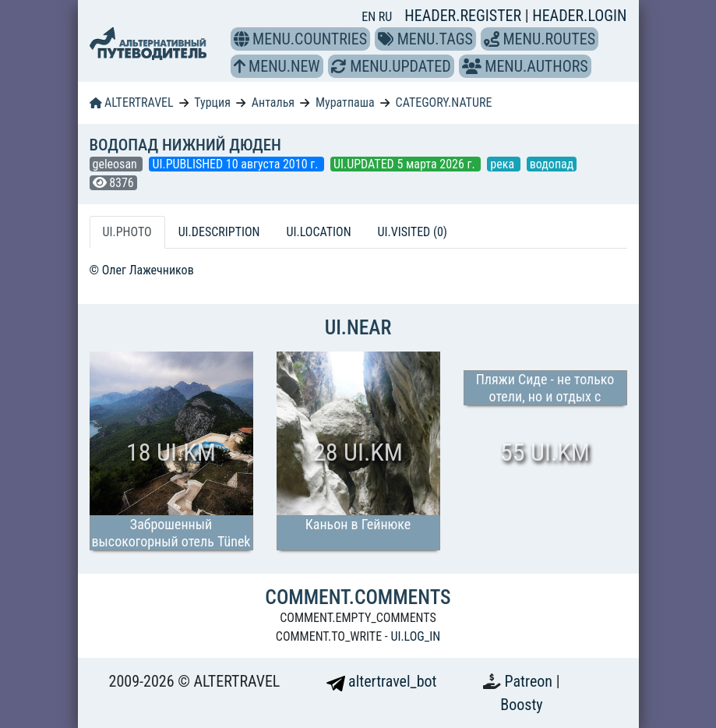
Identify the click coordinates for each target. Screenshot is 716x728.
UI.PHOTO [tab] (127, 232)
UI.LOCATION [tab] (319, 232)
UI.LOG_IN (415, 636)
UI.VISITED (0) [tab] (413, 232)
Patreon (531, 681)
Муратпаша (345, 102)
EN (370, 17)
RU (385, 17)
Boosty (521, 705)
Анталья (273, 102)
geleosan (116, 164)
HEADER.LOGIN (579, 16)
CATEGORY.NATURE (444, 102)
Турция (212, 102)
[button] (242, 39)
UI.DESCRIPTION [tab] (219, 232)
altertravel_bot (382, 681)
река (503, 164)
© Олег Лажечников (142, 270)
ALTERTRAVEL (132, 102)
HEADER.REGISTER (464, 16)
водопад (552, 164)
